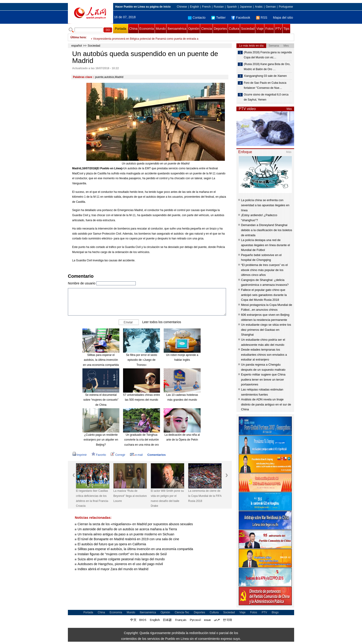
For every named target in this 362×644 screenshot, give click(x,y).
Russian (219, 7)
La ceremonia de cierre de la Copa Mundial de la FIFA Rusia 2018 (205, 496)
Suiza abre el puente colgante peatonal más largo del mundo (121, 559)
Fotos (269, 29)
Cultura (234, 29)
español (77, 46)
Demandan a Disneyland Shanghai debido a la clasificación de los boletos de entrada (267, 230)
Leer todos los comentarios (162, 322)
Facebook (241, 18)
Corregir (118, 455)
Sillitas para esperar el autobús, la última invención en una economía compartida (101, 360)
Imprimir (80, 455)
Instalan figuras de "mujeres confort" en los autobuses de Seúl (122, 554)
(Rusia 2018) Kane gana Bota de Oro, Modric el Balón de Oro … (267, 67)
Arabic (259, 7)
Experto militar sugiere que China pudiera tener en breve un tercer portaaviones (263, 379)
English (195, 7)
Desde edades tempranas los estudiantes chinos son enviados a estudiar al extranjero (264, 355)
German (271, 7)
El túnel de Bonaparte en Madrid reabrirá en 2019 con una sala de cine (128, 539)
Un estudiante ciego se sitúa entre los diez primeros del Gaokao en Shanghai (266, 330)
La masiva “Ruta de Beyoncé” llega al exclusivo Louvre (130, 496)
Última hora (78, 37)
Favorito (99, 455)
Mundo (161, 29)
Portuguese (286, 7)
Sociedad (248, 29)
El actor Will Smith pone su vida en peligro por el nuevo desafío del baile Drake (167, 498)
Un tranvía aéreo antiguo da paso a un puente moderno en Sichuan (126, 534)
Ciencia (207, 29)
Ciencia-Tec (182, 612)
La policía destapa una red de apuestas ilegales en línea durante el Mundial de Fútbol (265, 245)
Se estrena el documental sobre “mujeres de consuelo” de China (101, 400)
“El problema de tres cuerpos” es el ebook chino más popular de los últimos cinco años (264, 270)
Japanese (246, 7)
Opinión (194, 29)
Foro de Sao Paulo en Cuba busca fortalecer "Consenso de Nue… (265, 85)
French (206, 7)
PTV (278, 29)
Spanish (232, 7)
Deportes (220, 29)
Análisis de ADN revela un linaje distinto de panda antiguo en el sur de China (266, 404)
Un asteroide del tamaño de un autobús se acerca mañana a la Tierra (127, 529)
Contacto (197, 18)
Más (289, 109)
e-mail (136, 455)
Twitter (218, 18)
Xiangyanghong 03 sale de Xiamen (265, 76)
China (133, 29)
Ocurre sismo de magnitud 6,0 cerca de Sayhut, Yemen (266, 97)
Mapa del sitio (283, 18)
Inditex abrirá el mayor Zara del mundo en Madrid (113, 569)
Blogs (275, 612)
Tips (287, 29)
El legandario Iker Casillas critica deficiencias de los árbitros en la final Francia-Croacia (146, 37)
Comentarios (156, 455)
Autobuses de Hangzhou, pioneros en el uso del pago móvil (120, 564)
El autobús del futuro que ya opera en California (112, 544)
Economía (147, 29)
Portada (120, 29)
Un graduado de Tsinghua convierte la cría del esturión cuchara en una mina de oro (142, 440)
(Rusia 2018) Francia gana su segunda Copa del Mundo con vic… (268, 55)
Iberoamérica (177, 29)
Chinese (182, 7)
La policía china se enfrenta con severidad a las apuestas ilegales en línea (265, 205)
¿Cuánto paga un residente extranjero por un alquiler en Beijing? (101, 440)
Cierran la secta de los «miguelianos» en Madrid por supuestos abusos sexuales (135, 524)
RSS (262, 18)
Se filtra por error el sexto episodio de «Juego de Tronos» (142, 360)
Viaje (260, 29)
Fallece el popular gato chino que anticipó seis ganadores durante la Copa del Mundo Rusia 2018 (264, 295)
